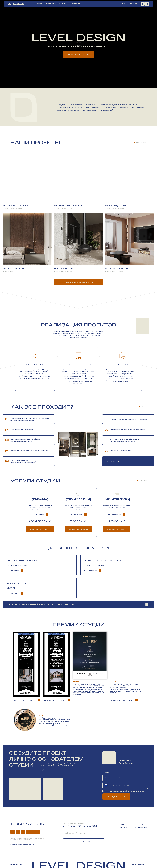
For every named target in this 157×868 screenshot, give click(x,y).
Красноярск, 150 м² (12, 208)
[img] (147, 4)
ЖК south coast (13, 268)
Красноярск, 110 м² (63, 208)
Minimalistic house (15, 206)
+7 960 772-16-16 (27, 824)
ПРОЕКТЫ (51, 4)
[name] (125, 778)
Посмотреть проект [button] (54, 700)
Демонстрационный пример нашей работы (40, 604)
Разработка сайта (139, 864)
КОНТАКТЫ (76, 4)
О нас (123, 824)
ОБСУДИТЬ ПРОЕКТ (117, 797)
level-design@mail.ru (74, 833)
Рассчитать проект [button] (78, 55)
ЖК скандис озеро (117, 206)
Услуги (139, 824)
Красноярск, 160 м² (63, 271)
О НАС (39, 4)
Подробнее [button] (76, 514)
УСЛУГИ (63, 4)
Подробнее (38, 514)
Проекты (125, 828)
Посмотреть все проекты (78, 282)
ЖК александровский (69, 206)
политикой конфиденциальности (132, 791)
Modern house (64, 268)
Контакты (141, 828)
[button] (124, 514)
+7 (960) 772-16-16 (129, 4)
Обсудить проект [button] (117, 529)
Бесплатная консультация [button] (84, 842)
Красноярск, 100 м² (114, 208)
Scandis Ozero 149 (117, 268)
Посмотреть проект (24, 700)
